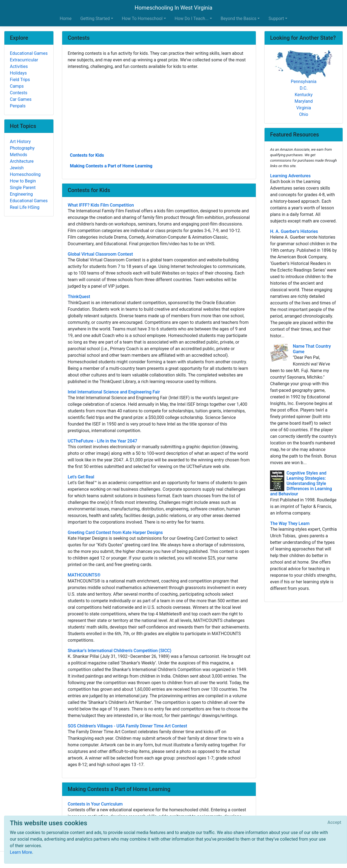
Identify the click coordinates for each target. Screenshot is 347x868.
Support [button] (276, 18)
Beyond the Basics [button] (239, 18)
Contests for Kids (87, 155)
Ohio (304, 114)
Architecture (22, 161)
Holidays (18, 73)
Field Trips (20, 80)
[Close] (334, 823)
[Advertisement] (159, 110)
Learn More (21, 852)
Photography (22, 148)
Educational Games (29, 53)
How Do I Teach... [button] (192, 18)
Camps (17, 86)
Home (66, 18)
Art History (20, 142)
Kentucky (304, 95)
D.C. (304, 88)
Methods (18, 155)
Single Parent (23, 188)
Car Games (21, 99)
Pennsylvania (304, 82)
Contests (19, 93)
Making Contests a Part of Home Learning (111, 166)
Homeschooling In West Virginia (174, 8)
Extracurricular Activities (24, 63)
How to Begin (23, 181)
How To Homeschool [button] (142, 18)
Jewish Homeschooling (25, 171)
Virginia (304, 108)
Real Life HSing (25, 207)
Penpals (18, 106)
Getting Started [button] (95, 18)
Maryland (303, 101)
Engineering (21, 194)
